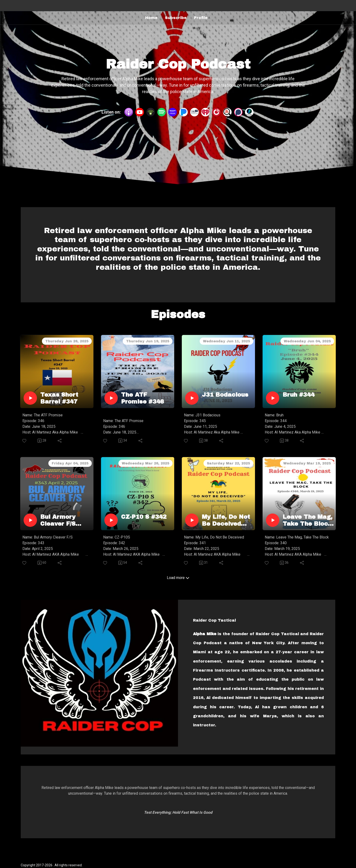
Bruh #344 (299, 395)
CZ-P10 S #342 (144, 517)
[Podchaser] (238, 112)
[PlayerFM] (216, 112)
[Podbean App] (151, 112)
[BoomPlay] (249, 112)
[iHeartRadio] (205, 112)
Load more (178, 578)
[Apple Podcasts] (129, 112)
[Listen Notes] (227, 112)
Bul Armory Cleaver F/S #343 (58, 521)
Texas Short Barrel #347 (59, 398)
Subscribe (176, 18)
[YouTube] (140, 112)
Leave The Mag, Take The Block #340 (308, 521)
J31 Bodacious (225, 395)
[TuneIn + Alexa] (194, 112)
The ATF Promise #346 (142, 398)
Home (151, 18)
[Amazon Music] (173, 112)
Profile (201, 18)
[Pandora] (183, 112)
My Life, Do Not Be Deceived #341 (226, 521)
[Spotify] (162, 112)
